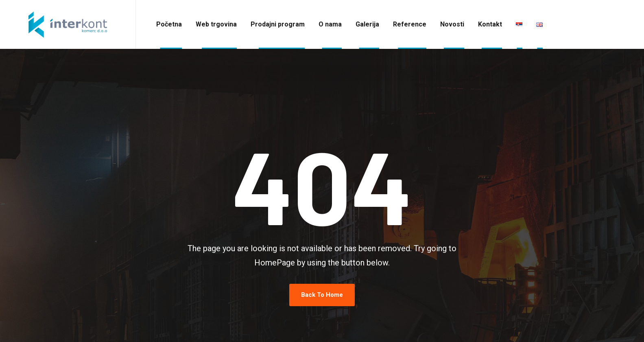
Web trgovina (216, 24)
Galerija (367, 24)
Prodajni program (278, 24)
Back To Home (322, 295)
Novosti (452, 24)
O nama (330, 24)
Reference (410, 24)
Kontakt (490, 24)
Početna (169, 24)
